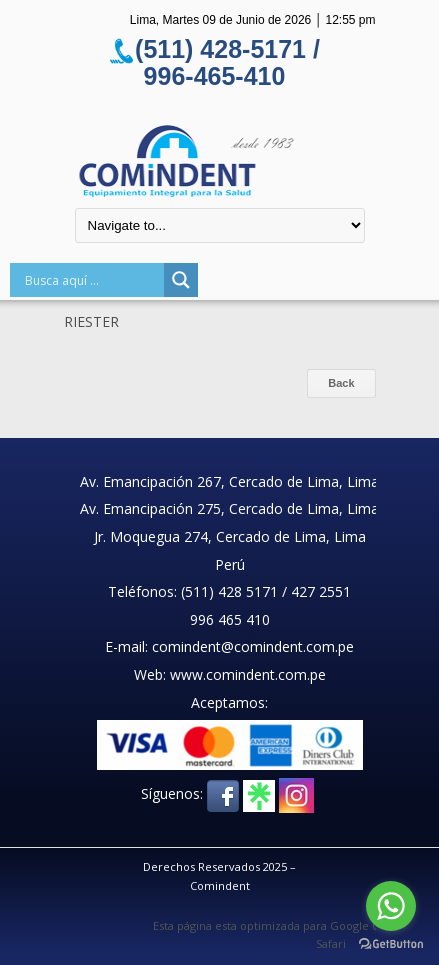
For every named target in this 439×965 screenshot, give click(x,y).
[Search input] (92, 280)
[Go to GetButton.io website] (391, 944)
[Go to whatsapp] (391, 906)
